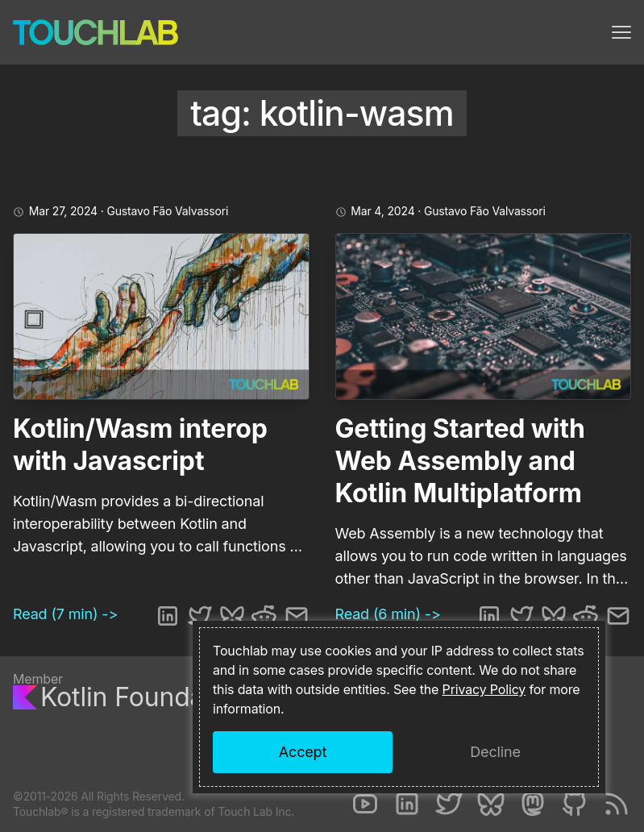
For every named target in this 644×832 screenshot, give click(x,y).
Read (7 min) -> (65, 614)
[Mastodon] (533, 804)
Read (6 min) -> (388, 614)
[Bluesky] (491, 804)
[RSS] (617, 804)
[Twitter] (449, 804)
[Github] (575, 804)
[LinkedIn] (407, 804)
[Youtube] (365, 804)
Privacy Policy (484, 689)
